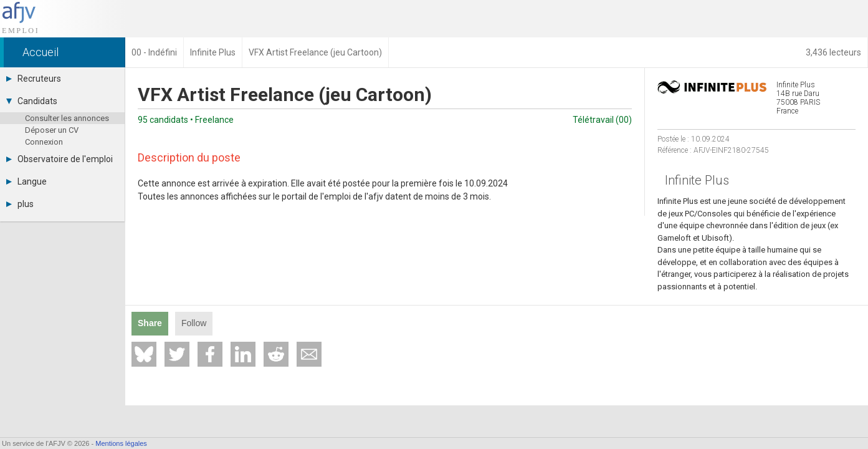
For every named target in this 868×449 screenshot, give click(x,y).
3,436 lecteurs (833, 52)
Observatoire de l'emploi (60, 159)
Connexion (44, 142)
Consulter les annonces (67, 118)
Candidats (32, 101)
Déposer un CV (52, 130)
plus (20, 204)
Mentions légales (121, 443)
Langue (26, 181)
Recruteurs (34, 79)
